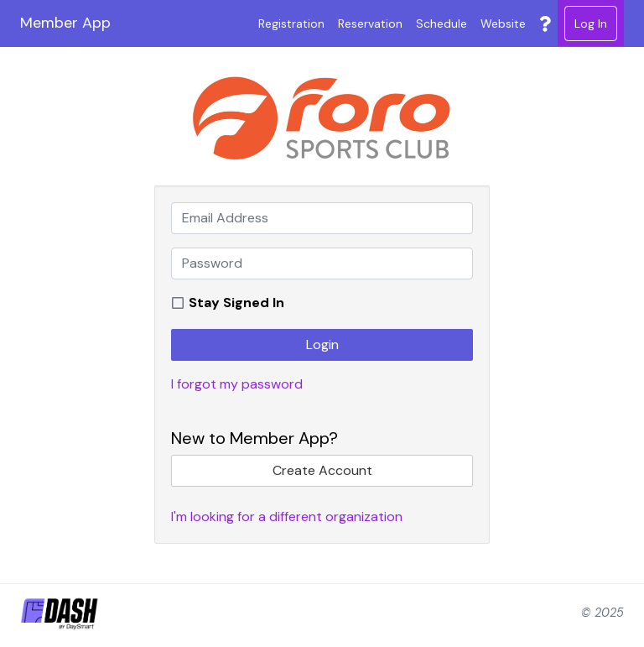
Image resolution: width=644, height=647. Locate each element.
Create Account (322, 470)
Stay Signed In (236, 303)
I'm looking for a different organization (287, 517)
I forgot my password (237, 384)
